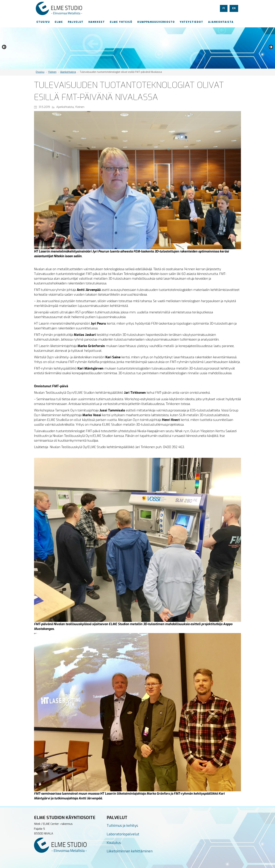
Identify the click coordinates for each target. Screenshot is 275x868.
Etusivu (40, 72)
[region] (137, 48)
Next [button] (271, 47)
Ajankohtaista (68, 72)
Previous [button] (4, 47)
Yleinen (52, 72)
